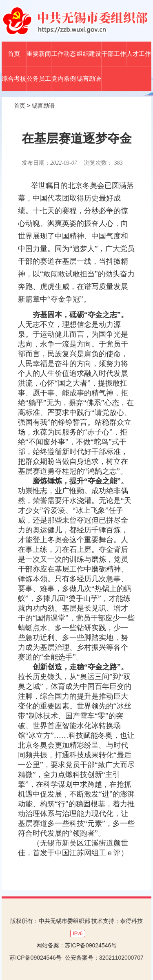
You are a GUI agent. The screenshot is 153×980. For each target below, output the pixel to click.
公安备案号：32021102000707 (104, 958)
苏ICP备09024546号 (91, 945)
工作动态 (64, 54)
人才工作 (139, 54)
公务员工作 (39, 78)
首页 (14, 54)
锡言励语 (89, 78)
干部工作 (114, 54)
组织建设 (89, 54)
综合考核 (14, 78)
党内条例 (64, 78)
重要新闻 (39, 54)
